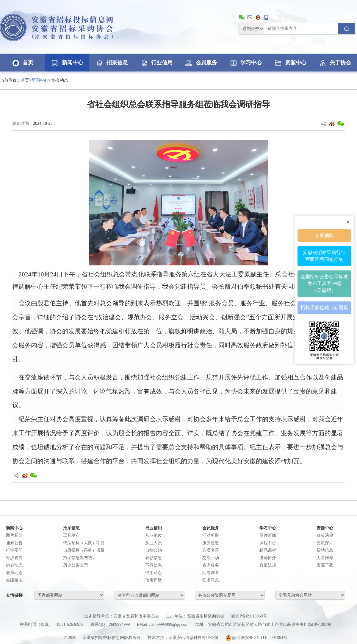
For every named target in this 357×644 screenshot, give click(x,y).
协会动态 (14, 565)
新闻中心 (67, 63)
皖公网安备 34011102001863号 (256, 638)
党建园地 (14, 580)
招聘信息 (325, 550)
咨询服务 (211, 565)
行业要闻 (14, 550)
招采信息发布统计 (80, 558)
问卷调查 (211, 573)
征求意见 (211, 580)
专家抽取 (324, 235)
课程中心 (268, 543)
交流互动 (211, 558)
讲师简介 (268, 558)
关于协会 (335, 63)
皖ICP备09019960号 (249, 616)
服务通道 (211, 543)
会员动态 (14, 573)
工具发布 (71, 535)
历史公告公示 (76, 565)
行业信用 (156, 63)
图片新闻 (14, 535)
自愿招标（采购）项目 (84, 550)
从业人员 (154, 543)
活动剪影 (211, 535)
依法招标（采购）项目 (84, 543)
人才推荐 (325, 558)
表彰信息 (154, 558)
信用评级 (154, 580)
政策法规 (268, 565)
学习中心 (245, 63)
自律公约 (154, 550)
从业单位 (154, 535)
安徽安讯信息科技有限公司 (193, 638)
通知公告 (14, 543)
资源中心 (290, 63)
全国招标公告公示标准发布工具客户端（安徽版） (324, 283)
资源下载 (325, 565)
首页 (22, 63)
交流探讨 (325, 543)
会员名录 (211, 550)
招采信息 (112, 63)
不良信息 (154, 565)
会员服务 (201, 63)
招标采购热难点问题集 (324, 307)
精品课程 (268, 550)
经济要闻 (14, 558)
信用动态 (154, 573)
